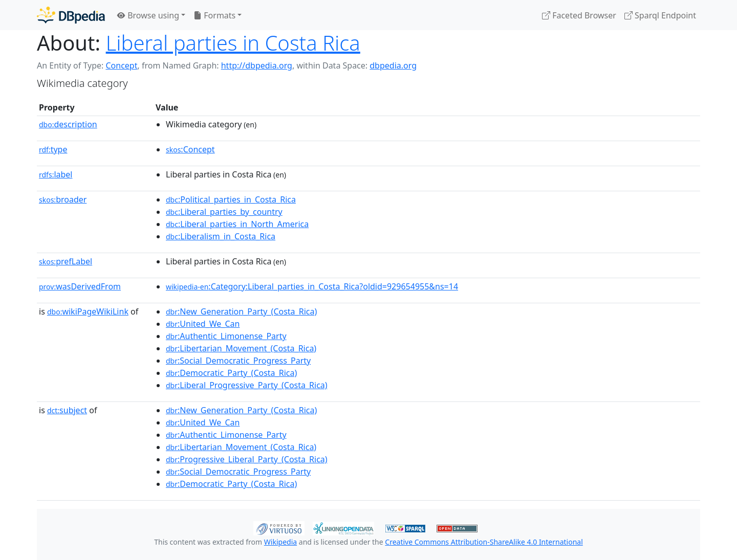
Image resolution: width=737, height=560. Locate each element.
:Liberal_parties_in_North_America (237, 224)
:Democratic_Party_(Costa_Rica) (231, 373)
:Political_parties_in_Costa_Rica (231, 199)
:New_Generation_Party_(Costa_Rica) (241, 311)
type (53, 149)
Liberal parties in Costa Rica (233, 43)
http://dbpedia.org (257, 65)
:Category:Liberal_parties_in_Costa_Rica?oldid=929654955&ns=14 (312, 286)
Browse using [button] (148, 15)
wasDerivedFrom (80, 286)
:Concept (190, 149)
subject (67, 410)
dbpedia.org (393, 65)
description (68, 124)
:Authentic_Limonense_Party (226, 336)
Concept (121, 65)
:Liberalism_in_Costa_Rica (221, 236)
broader (63, 199)
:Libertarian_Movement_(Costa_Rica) (241, 348)
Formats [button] (214, 15)
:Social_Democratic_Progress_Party (238, 361)
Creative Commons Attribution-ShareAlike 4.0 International (484, 542)
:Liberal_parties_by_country (224, 212)
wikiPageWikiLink (88, 311)
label (56, 174)
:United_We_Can (203, 324)
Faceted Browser (579, 15)
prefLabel (66, 261)
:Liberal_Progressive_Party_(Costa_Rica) (247, 385)
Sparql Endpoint (660, 15)
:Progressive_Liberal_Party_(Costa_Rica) (247, 459)
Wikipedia (280, 542)
